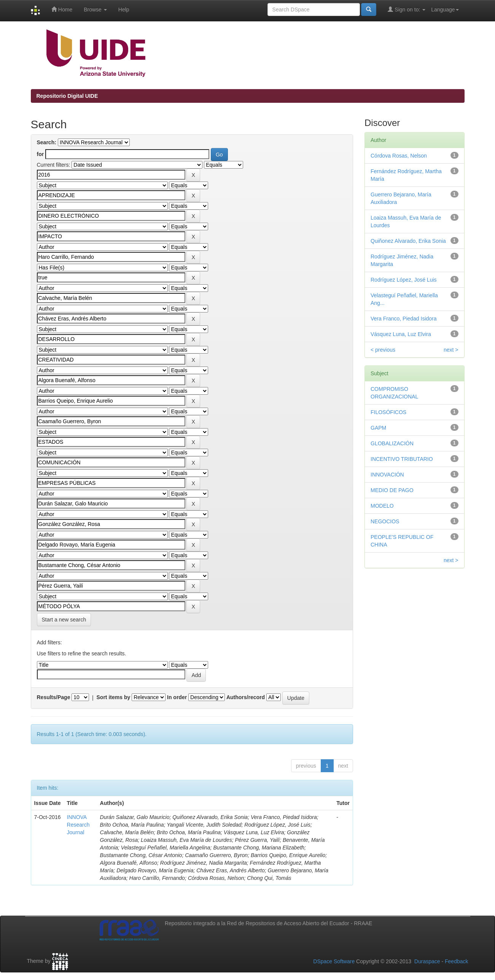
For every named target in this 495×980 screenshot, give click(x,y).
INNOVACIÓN (387, 475)
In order (177, 697)
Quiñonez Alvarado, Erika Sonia (408, 241)
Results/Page (54, 697)
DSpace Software (334, 961)
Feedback (456, 961)
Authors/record (246, 697)
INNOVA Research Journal (78, 825)
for (41, 154)
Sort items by (114, 697)
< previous (383, 350)
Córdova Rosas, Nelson (399, 156)
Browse (95, 10)
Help (124, 10)
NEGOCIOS (385, 521)
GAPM (378, 428)
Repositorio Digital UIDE (67, 96)
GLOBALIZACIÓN (392, 443)
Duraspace (427, 961)
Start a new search (64, 620)
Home (62, 9)
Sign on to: (407, 9)
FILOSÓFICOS (388, 412)
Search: (47, 142)
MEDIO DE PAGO (392, 490)
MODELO (382, 506)
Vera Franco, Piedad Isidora (404, 319)
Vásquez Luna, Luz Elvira (401, 334)
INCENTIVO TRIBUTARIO (402, 459)
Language (445, 10)
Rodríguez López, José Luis (404, 280)
